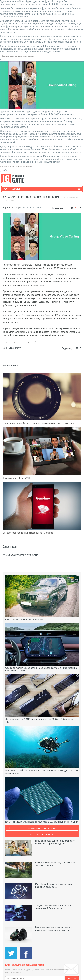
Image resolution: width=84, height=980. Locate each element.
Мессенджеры (16, 348)
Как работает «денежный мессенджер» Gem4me (28, 533)
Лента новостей (71, 197)
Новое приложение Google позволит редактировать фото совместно (38, 423)
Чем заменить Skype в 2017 (17, 478)
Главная (10, 201)
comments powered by (20, 555)
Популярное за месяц (42, 834)
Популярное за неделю (42, 828)
